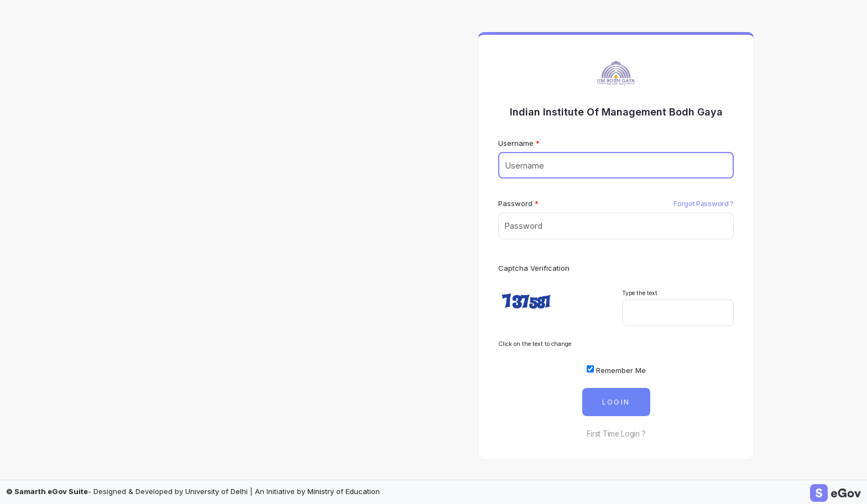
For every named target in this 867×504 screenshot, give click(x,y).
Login (616, 402)
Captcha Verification (534, 268)
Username (516, 143)
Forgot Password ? (704, 203)
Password (515, 203)
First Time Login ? (616, 434)
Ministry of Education (344, 491)
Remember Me (616, 370)
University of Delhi (216, 491)
